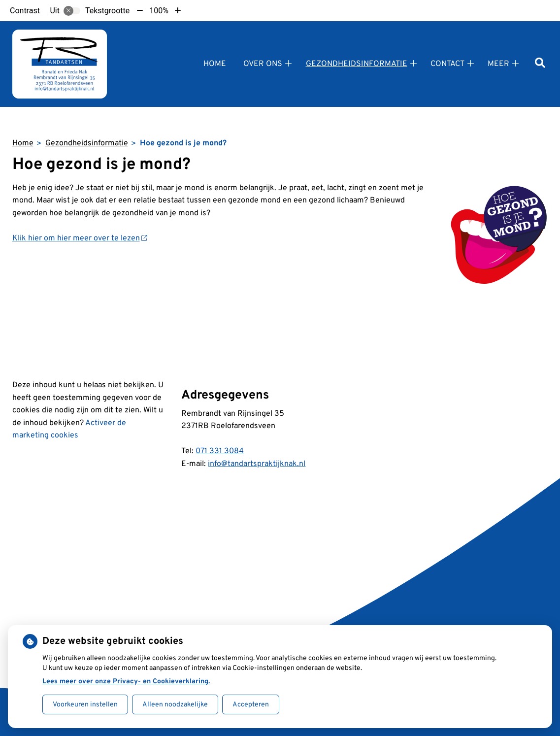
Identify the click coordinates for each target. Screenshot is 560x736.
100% (159, 11)
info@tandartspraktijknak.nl (257, 464)
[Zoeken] (540, 64)
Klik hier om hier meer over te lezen (80, 238)
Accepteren (251, 705)
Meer (498, 64)
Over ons (263, 64)
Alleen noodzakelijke (175, 705)
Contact (447, 64)
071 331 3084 (220, 451)
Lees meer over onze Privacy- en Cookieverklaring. (126, 682)
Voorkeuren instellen (85, 705)
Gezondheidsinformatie (357, 64)
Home (215, 64)
